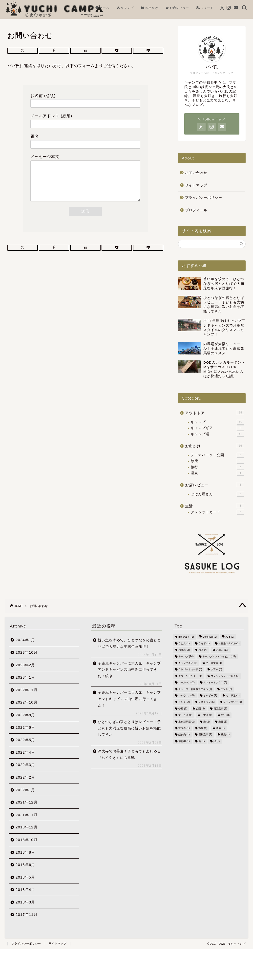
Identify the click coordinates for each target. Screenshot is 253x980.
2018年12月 (27, 827)
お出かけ (150, 8)
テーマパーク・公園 (217, 455)
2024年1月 (25, 640)
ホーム (102, 8)
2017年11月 (27, 914)
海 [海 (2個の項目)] (207, 722)
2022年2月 (25, 777)
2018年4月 (25, 890)
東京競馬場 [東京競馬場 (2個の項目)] (187, 722)
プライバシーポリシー (204, 198)
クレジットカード (217, 512)
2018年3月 (25, 902)
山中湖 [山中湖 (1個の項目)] (207, 715)
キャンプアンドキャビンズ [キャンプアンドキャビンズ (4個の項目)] (219, 657)
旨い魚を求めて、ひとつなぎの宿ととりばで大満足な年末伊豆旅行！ (129, 643)
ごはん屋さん (217, 494)
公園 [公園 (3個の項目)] (200, 709)
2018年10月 (27, 840)
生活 (215, 506)
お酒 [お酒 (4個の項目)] (203, 650)
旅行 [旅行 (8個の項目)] (225, 715)
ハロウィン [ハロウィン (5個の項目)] (187, 696)
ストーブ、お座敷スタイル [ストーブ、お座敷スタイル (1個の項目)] (195, 689)
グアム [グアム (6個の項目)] (216, 670)
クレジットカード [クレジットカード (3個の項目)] (190, 670)
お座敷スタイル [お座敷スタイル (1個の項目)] (229, 643)
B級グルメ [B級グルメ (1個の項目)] (186, 637)
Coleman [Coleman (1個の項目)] (210, 637)
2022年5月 (25, 740)
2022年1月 (25, 790)
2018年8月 (25, 852)
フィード (205, 8)
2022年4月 (25, 752)
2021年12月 (27, 802)
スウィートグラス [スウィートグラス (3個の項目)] (215, 683)
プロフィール (196, 210)
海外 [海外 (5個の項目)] (223, 722)
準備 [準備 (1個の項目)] (220, 728)
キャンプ (125, 8)
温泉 (217, 473)
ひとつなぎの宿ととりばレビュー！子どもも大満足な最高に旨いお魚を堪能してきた (129, 728)
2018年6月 (25, 865)
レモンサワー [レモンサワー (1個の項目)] (233, 702)
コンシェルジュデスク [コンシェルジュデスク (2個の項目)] (225, 676)
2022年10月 (27, 702)
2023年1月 (25, 677)
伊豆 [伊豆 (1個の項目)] (183, 709)
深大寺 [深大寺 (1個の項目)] (184, 728)
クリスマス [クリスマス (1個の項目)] (214, 663)
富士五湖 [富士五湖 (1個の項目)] (185, 715)
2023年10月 (27, 652)
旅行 (217, 467)
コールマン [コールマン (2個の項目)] (187, 683)
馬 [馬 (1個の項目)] (202, 741)
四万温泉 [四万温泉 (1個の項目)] (220, 709)
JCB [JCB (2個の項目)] (230, 637)
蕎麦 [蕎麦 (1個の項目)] (225, 735)
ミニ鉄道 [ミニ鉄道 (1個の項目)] (233, 696)
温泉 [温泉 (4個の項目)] (203, 728)
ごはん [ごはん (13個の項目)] (222, 650)
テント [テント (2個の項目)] (226, 689)
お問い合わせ (196, 173)
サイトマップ (196, 185)
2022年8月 (25, 715)
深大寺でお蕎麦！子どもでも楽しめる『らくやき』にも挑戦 (129, 755)
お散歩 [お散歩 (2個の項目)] (184, 650)
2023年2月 (25, 665)
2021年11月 (27, 815)
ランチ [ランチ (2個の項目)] (184, 702)
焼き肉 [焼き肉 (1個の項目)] (184, 735)
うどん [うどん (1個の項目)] (184, 643)
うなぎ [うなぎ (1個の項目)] (204, 643)
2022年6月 (25, 727)
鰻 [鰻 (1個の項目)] (217, 741)
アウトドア (215, 412)
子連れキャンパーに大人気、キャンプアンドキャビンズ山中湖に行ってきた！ (129, 699)
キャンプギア (217, 428)
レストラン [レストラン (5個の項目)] (207, 702)
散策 (217, 461)
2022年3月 (25, 765)
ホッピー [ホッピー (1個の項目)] (210, 696)
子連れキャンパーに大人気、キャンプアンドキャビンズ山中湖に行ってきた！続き (129, 670)
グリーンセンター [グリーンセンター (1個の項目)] (190, 676)
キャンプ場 (217, 434)
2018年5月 (25, 877)
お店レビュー (177, 8)
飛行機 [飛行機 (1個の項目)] (184, 741)
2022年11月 (27, 690)
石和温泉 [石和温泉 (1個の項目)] (205, 735)
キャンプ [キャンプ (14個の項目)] (186, 657)
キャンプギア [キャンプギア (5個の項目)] (188, 663)
